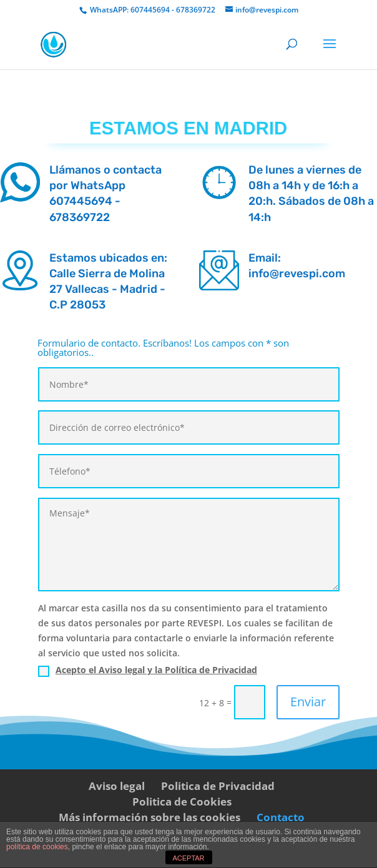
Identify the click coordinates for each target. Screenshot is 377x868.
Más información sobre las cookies (149, 817)
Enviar (308, 702)
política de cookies (37, 847)
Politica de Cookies (182, 801)
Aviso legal (117, 786)
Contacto (281, 817)
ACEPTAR (188, 858)
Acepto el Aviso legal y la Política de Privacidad (156, 670)
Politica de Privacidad (218, 786)
